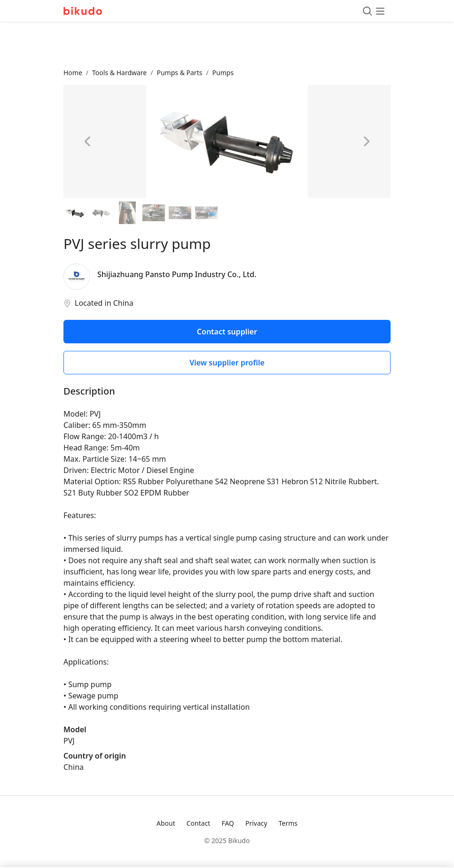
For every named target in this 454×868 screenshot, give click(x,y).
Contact (199, 823)
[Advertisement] (227, 45)
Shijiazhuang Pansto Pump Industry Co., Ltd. (177, 274)
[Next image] (366, 141)
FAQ (228, 823)
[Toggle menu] (374, 11)
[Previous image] (88, 141)
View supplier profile (227, 363)
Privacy (256, 823)
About (166, 823)
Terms (288, 823)
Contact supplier (227, 332)
